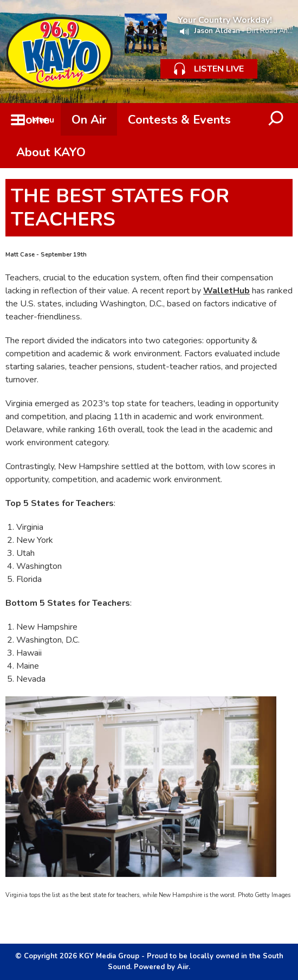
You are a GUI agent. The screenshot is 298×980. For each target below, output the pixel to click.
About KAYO (51, 152)
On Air (89, 120)
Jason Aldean (217, 31)
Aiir (183, 967)
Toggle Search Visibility (276, 119)
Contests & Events (179, 120)
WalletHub (226, 291)
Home (33, 120)
